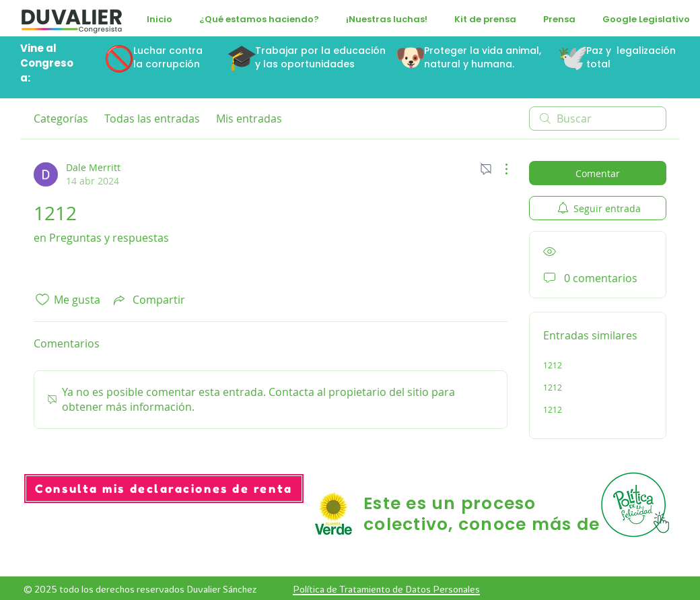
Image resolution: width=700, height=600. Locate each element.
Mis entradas (249, 119)
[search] (598, 119)
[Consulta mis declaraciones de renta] (164, 489)
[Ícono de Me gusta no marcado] (42, 300)
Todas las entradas (152, 119)
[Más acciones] (499, 169)
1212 (553, 365)
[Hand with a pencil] (637, 504)
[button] (259, 20)
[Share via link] (148, 300)
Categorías (61, 119)
